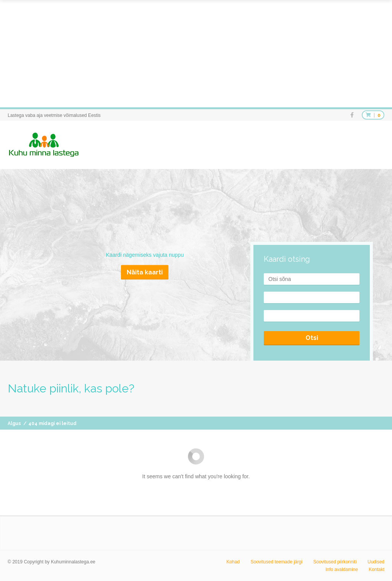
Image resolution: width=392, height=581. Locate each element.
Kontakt (376, 570)
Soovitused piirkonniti (335, 562)
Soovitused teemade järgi (276, 562)
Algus (14, 423)
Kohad (233, 562)
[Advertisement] (196, 54)
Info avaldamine (342, 570)
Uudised (376, 562)
